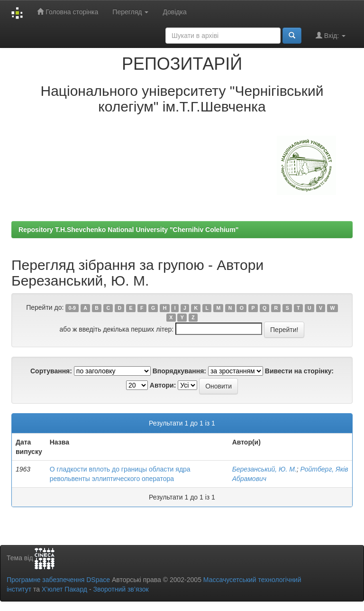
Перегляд (130, 12)
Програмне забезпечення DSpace (58, 580)
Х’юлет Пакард (64, 589)
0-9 (72, 308)
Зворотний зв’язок (121, 589)
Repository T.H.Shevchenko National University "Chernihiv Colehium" (128, 230)
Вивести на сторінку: (299, 371)
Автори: (163, 385)
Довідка (174, 12)
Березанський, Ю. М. (264, 469)
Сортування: (51, 371)
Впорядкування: (179, 371)
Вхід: (331, 35)
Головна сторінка (68, 12)
